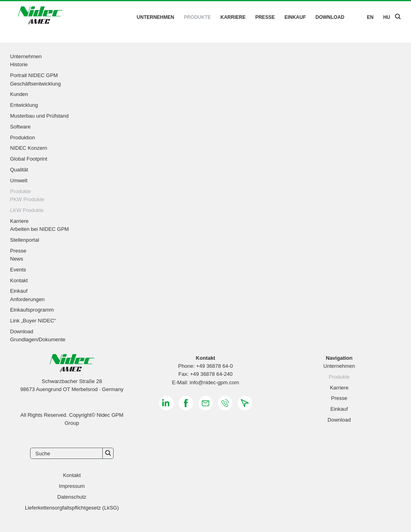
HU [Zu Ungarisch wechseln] (387, 17)
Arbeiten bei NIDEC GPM (40, 229)
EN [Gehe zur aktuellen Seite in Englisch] (370, 17)
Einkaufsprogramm (32, 310)
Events (18, 270)
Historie (19, 64)
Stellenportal (24, 240)
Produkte (197, 17)
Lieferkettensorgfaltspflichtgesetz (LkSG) (72, 508)
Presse (265, 17)
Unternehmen (156, 17)
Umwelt (19, 180)
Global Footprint (29, 159)
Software (20, 127)
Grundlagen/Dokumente (38, 339)
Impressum (72, 486)
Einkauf (295, 17)
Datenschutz (72, 497)
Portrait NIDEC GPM (34, 75)
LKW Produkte (27, 210)
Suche (43, 454)
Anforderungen (27, 299)
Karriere (233, 17)
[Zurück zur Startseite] (40, 17)
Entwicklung (24, 105)
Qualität (19, 170)
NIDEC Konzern (28, 148)
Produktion (22, 138)
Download (330, 17)
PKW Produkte (27, 199)
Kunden (19, 94)
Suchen (108, 453)
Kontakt (19, 280)
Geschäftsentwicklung (35, 84)
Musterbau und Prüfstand (39, 116)
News (17, 259)
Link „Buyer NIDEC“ (33, 321)
